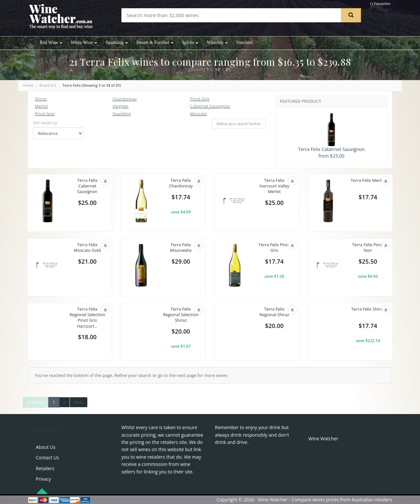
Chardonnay (125, 99)
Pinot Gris (200, 99)
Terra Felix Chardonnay (181, 183)
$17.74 (181, 197)
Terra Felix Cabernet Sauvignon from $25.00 (331, 136)
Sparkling (117, 43)
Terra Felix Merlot (368, 180)
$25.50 (368, 262)
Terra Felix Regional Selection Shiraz (181, 315)
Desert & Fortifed (155, 43)
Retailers (45, 468)
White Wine (84, 43)
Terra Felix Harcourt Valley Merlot (274, 186)
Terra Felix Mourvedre (181, 248)
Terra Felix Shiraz (368, 309)
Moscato (199, 114)
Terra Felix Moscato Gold (87, 248)
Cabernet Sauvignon (210, 106)
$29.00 (181, 262)
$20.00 (181, 332)
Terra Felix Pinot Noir (368, 248)
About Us (46, 447)
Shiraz (41, 99)
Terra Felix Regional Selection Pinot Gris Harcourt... (87, 318)
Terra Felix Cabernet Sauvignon (87, 186)
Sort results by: (45, 123)
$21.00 (87, 262)
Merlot (41, 106)
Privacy (43, 479)
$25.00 (87, 203)
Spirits (190, 43)
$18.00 (87, 337)
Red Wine (51, 43)
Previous (36, 402)
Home (28, 85)
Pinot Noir (45, 114)
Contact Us (47, 458)
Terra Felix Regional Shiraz (274, 312)
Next (79, 402)
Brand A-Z (48, 85)
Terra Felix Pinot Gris (274, 248)
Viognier (121, 106)
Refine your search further (239, 124)
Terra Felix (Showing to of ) (92, 85)
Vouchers (244, 43)
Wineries (217, 43)
